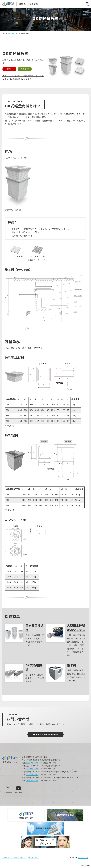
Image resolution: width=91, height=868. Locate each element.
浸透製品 (16, 79)
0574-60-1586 (32, 781)
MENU (87, 5)
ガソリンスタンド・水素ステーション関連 (24, 76)
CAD (10, 69)
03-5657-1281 (32, 775)
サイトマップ (33, 858)
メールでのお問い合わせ (47, 735)
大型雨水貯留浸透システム (76, 628)
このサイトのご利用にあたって (14, 858)
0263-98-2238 (32, 763)
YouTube (19, 792)
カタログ (26, 69)
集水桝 (72, 665)
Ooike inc (83, 858)
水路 (7, 79)
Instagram (8, 792)
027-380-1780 (32, 769)
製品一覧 (12, 34)
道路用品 (28, 79)
